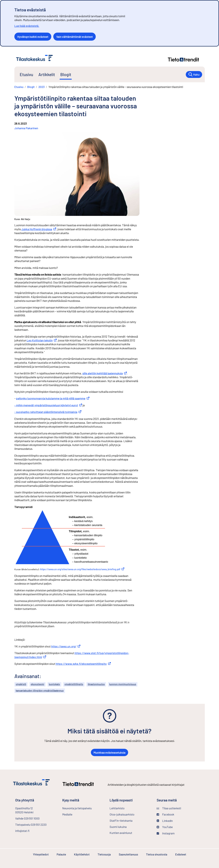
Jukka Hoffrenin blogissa (39, 229)
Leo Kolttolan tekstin (42, 340)
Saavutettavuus (128, 854)
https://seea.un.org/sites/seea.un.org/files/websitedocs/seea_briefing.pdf (82, 569)
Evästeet (181, 854)
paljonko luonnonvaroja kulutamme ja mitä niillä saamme (53, 398)
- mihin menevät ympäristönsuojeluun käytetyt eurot (48, 405)
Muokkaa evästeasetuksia (109, 752)
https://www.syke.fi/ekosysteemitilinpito (83, 664)
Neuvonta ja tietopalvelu (77, 808)
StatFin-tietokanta (130, 820)
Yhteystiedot (41, 854)
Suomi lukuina (118, 827)
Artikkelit (47, 74)
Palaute (61, 854)
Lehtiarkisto (126, 808)
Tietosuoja (104, 854)
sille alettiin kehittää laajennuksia (105, 373)
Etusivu (26, 74)
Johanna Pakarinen (26, 128)
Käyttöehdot (82, 854)
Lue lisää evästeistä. (27, 26)
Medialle (67, 814)
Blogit (66, 74)
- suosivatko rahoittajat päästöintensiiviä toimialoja (48, 412)
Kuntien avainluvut (121, 833)
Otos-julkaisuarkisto (130, 814)
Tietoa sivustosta (157, 854)
